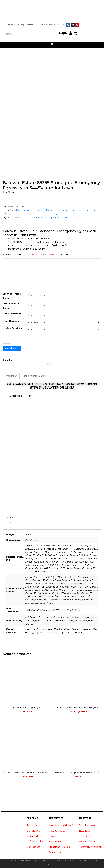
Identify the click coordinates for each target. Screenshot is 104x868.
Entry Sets (52, 217)
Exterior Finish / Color (12, 296)
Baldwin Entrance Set (64, 210)
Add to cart (13, 348)
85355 (11, 217)
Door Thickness (12, 314)
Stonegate (63, 217)
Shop (32, 254)
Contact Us (33, 847)
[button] (52, 44)
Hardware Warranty (90, 847)
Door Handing (11, 321)
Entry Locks (47, 214)
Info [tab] (31, 396)
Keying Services (12, 328)
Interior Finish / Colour (12, 306)
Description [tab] (11, 376)
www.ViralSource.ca (85, 860)
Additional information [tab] (34, 376)
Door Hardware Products (29, 214)
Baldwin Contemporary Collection (38, 210)
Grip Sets (58, 214)
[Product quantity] (7, 342)
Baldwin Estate (10, 214)
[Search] (55, 35)
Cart (51, 254)
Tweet (49, 364)
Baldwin (17, 210)
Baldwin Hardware (38, 217)
